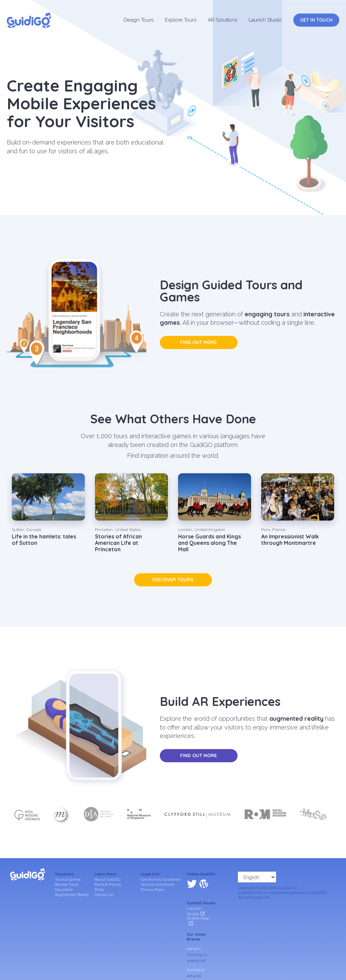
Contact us (104, 895)
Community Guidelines (161, 880)
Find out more (199, 342)
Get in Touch (316, 20)
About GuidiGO (107, 880)
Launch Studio (265, 20)
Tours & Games (68, 880)
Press (99, 890)
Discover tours (173, 580)
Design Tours (139, 20)
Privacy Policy (153, 890)
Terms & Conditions (157, 885)
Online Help (198, 889)
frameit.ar (196, 941)
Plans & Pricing (108, 885)
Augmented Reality (72, 895)
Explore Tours (181, 20)
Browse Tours (67, 885)
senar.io (194, 920)
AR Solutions (223, 20)
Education (64, 890)
